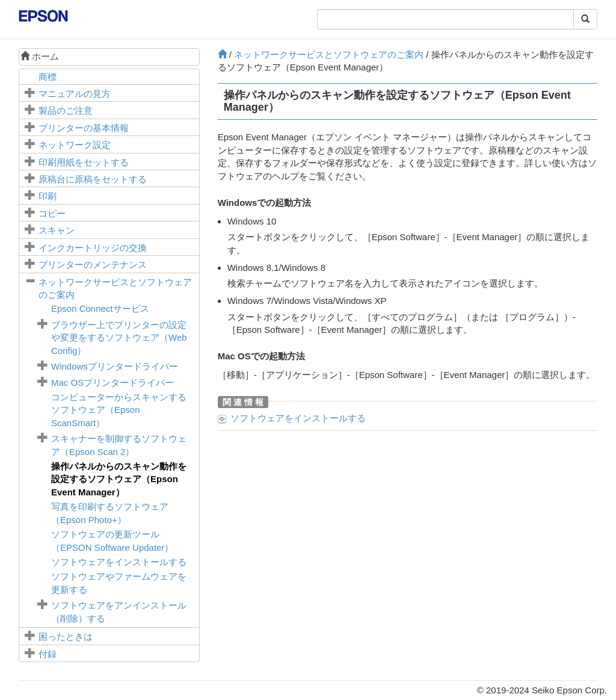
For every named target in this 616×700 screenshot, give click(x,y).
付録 (48, 654)
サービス (100, 308)
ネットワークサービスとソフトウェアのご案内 (329, 54)
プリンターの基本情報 (84, 128)
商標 (48, 77)
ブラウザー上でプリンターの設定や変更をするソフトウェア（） (119, 338)
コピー (52, 213)
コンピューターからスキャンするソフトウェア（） (119, 410)
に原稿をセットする (93, 179)
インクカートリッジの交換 (93, 248)
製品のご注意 (66, 110)
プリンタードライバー (115, 366)
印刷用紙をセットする (84, 162)
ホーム (40, 56)
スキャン (57, 230)
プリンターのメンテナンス (93, 265)
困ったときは (66, 637)
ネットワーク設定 (75, 145)
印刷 (48, 196)
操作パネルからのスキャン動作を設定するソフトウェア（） (119, 479)
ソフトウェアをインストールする (119, 562)
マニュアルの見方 (75, 94)
